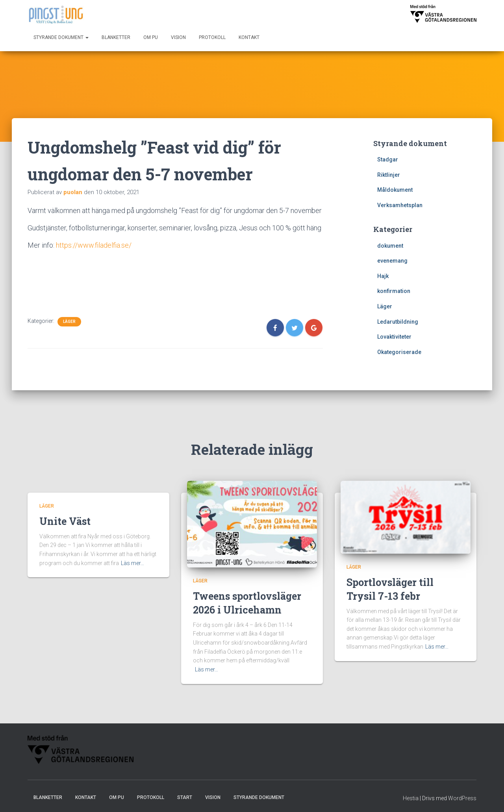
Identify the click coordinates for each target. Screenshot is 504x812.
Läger (69, 322)
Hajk (383, 276)
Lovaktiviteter (394, 337)
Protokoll (212, 37)
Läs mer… (132, 563)
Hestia (411, 798)
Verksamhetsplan (400, 205)
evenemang (392, 261)
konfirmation (394, 291)
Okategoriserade (399, 352)
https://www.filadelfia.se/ (94, 245)
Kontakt (249, 37)
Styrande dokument (61, 37)
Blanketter (116, 37)
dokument (390, 246)
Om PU (151, 37)
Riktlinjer (389, 175)
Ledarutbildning (398, 322)
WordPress (462, 798)
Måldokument (395, 190)
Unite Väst (65, 521)
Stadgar (388, 159)
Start (185, 797)
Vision (178, 37)
